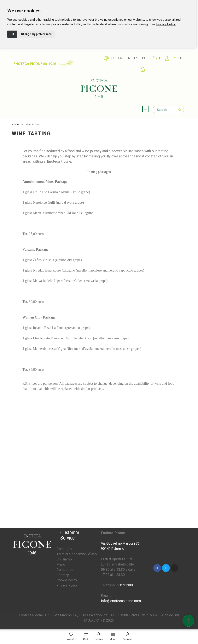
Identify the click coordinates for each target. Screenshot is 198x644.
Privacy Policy (166, 24)
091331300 (124, 585)
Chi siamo (64, 559)
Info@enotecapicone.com (121, 601)
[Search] (168, 110)
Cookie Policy (67, 580)
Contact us (65, 570)
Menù (61, 564)
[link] (166, 24)
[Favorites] (71, 637)
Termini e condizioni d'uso (77, 554)
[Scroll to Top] (188, 621)
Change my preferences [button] (36, 34)
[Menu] (113, 637)
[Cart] (86, 637)
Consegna (64, 549)
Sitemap (63, 575)
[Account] (128, 637)
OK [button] (12, 34)
